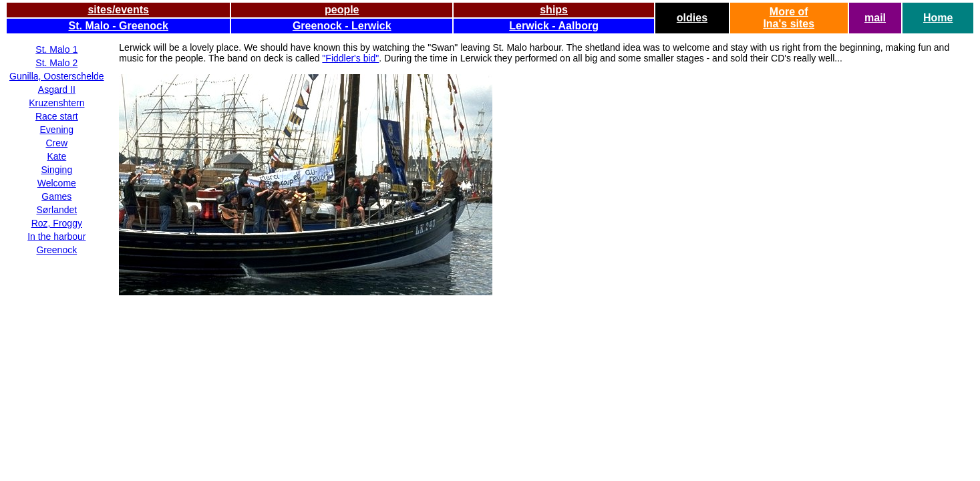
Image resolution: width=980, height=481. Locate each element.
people (342, 10)
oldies (692, 18)
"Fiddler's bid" (350, 58)
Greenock (56, 250)
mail (875, 18)
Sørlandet (56, 210)
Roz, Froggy (57, 223)
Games (56, 196)
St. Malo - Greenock (119, 26)
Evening (57, 130)
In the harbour (56, 236)
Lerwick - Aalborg (554, 26)
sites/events (118, 10)
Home (938, 18)
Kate (56, 156)
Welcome (57, 183)
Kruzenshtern (56, 103)
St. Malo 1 (56, 49)
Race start (57, 116)
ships (554, 10)
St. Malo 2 (56, 63)
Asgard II (57, 90)
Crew (56, 143)
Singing (56, 170)
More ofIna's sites (789, 18)
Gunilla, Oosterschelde (57, 76)
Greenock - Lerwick (342, 26)
